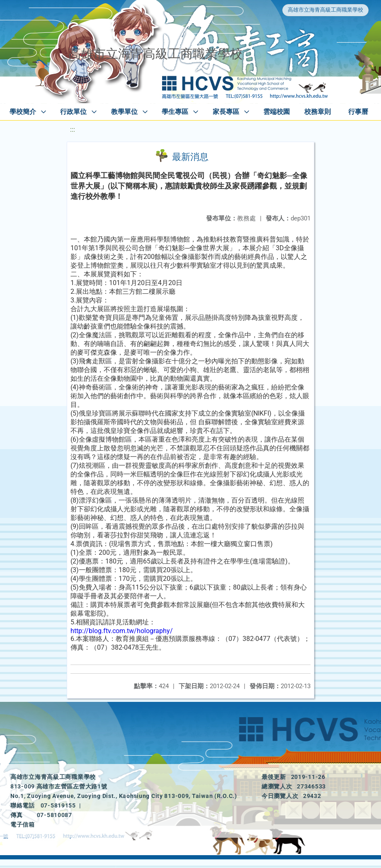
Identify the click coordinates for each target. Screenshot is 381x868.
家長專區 (226, 112)
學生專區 (175, 112)
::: (73, 129)
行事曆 (358, 112)
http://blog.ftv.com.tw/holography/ (122, 631)
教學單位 (124, 112)
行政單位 (73, 112)
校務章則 (318, 112)
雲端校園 (277, 112)
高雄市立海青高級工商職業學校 (325, 10)
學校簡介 (23, 112)
